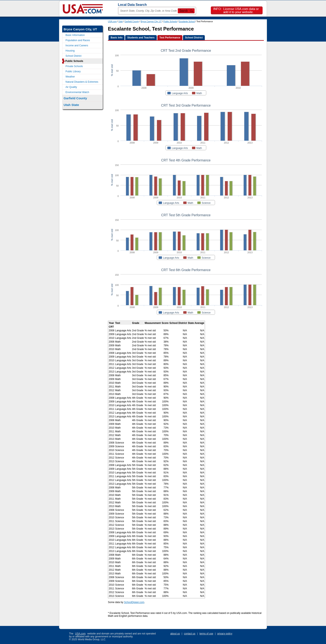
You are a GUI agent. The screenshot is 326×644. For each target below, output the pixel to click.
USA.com (112, 22)
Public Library (73, 71)
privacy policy (225, 634)
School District (73, 56)
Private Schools (74, 66)
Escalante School (187, 22)
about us (175, 634)
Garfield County (132, 22)
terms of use (206, 634)
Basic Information (75, 35)
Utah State (71, 105)
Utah (121, 22)
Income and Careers (77, 45)
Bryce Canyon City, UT (151, 22)
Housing (70, 51)
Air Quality (71, 87)
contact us (190, 634)
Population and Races (78, 40)
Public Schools (170, 22)
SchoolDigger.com (134, 602)
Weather (70, 77)
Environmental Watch (77, 92)
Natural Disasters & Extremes (82, 82)
